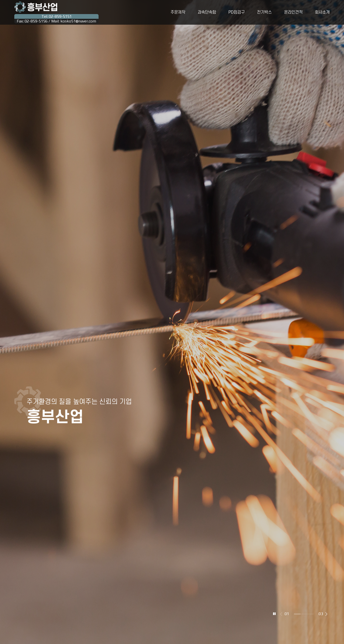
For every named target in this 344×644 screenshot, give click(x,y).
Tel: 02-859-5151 (57, 16)
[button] (326, 614)
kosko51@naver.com (78, 21)
